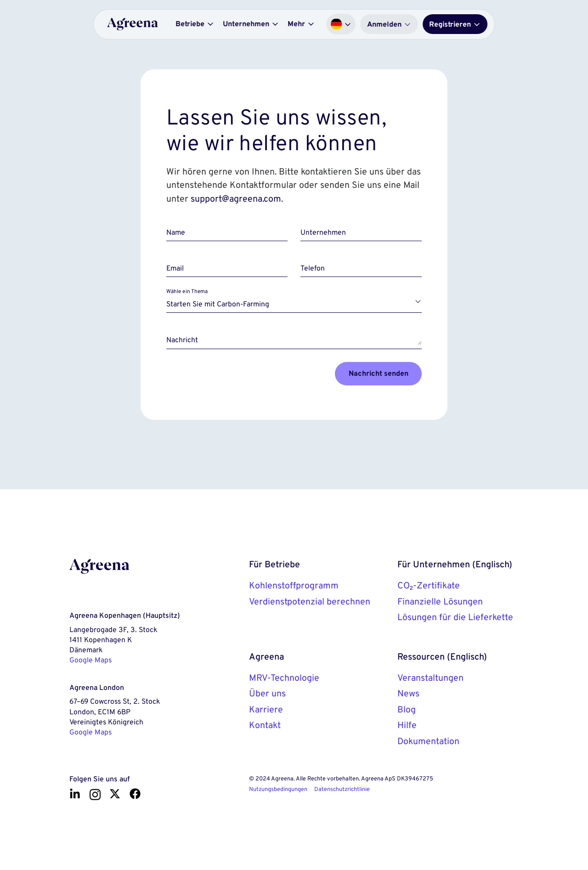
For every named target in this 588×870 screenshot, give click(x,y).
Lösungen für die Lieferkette (455, 617)
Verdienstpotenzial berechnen (310, 601)
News (408, 693)
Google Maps (90, 660)
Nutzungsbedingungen (278, 789)
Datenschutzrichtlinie (342, 789)
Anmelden (389, 24)
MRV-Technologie (284, 678)
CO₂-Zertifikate (429, 585)
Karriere (266, 709)
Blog (407, 709)
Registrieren (455, 24)
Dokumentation (428, 741)
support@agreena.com (236, 198)
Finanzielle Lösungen (440, 601)
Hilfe (407, 725)
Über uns (267, 693)
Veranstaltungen (430, 678)
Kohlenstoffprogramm (294, 585)
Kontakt (265, 725)
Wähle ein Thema (187, 291)
